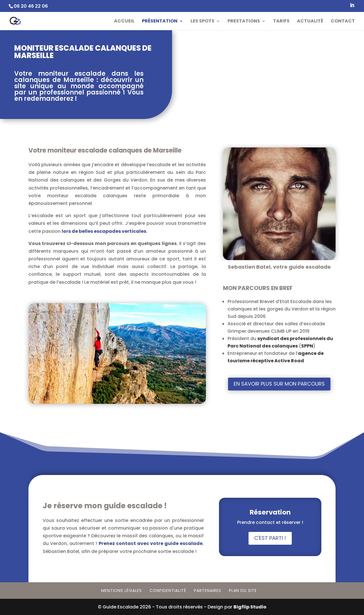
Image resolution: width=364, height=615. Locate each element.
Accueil (124, 22)
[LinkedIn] (352, 7)
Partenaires (208, 591)
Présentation (160, 22)
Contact (343, 22)
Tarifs (281, 22)
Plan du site (243, 591)
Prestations (244, 22)
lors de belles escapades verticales (104, 231)
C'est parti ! (270, 538)
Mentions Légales (122, 591)
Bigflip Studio (250, 607)
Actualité (310, 22)
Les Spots (202, 22)
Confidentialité (168, 591)
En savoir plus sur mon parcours (279, 384)
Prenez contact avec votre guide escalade (151, 543)
